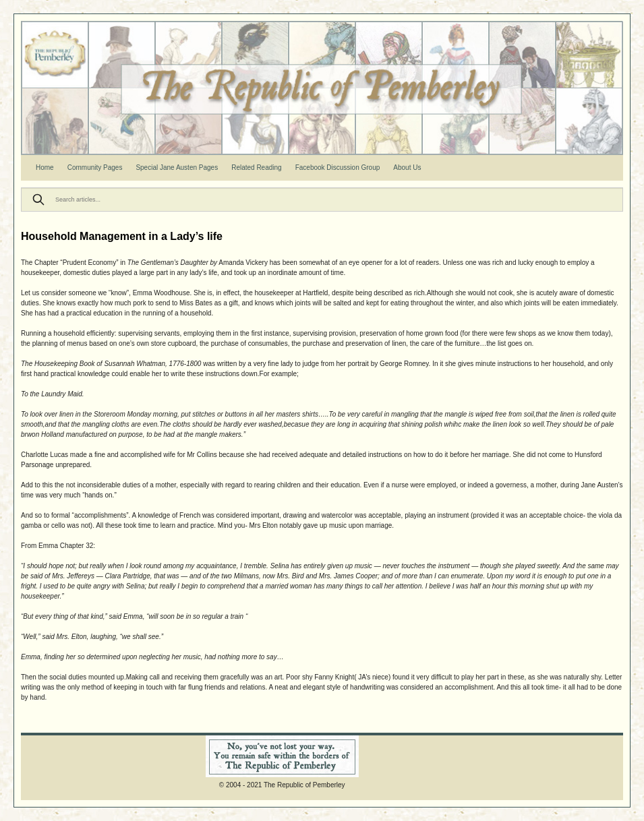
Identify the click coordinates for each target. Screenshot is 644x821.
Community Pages (95, 168)
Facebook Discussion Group (338, 168)
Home (45, 168)
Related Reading (257, 168)
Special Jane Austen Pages (177, 168)
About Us (407, 168)
